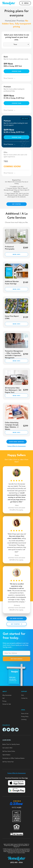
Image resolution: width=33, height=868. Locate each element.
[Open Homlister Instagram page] (13, 730)
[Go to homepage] (9, 3)
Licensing (24, 719)
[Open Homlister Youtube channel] (17, 730)
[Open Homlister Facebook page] (4, 730)
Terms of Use (25, 714)
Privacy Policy (25, 717)
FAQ (22, 695)
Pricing (4, 701)
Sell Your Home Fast (8, 762)
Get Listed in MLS (7, 748)
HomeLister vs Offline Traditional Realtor (14, 758)
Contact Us (24, 698)
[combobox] (16, 653)
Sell (3, 698)
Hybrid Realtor (6, 755)
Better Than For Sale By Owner (11, 744)
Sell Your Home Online (9, 751)
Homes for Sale (7, 704)
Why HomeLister (7, 695)
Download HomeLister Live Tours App (16, 778)
